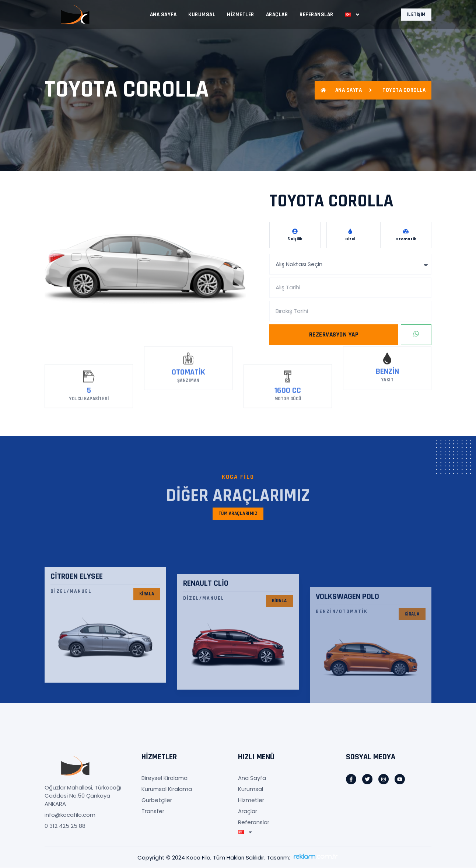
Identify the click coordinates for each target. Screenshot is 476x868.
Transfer (153, 811)
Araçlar (277, 15)
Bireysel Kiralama (164, 778)
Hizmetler (241, 15)
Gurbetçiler (157, 800)
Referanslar (316, 15)
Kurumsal (202, 15)
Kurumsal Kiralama (167, 789)
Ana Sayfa (163, 15)
